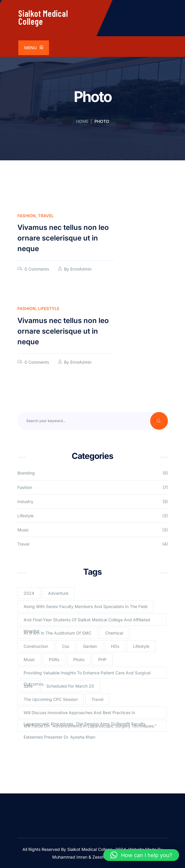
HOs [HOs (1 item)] (115, 646)
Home (82, 121)
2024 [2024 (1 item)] (29, 593)
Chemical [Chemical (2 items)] (114, 633)
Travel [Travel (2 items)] (97, 699)
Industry (25, 501)
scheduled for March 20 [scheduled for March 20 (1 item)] (70, 686)
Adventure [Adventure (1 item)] (58, 593)
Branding (26, 473)
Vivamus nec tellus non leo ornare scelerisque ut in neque (63, 238)
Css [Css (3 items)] (66, 646)
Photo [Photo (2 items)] (79, 659)
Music (23, 530)
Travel (46, 216)
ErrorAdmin (81, 269)
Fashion (27, 216)
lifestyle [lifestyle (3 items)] (141, 646)
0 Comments (37, 269)
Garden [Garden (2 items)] (90, 646)
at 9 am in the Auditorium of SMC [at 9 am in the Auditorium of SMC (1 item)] (58, 633)
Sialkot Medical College (43, 17)
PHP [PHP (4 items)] (102, 659)
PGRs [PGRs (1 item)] (54, 659)
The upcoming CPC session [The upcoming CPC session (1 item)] (51, 699)
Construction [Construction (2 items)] (36, 646)
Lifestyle (49, 308)
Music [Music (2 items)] (29, 659)
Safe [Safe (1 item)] (28, 686)
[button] (141, 855)
